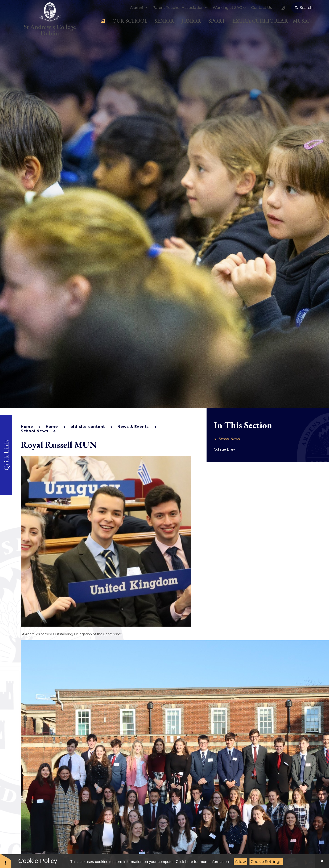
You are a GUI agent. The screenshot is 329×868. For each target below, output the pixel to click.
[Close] (322, 861)
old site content (88, 427)
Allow (240, 862)
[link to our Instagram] (283, 13)
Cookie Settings (266, 862)
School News (34, 431)
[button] (6, 861)
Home (27, 427)
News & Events (133, 427)
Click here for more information (202, 862)
